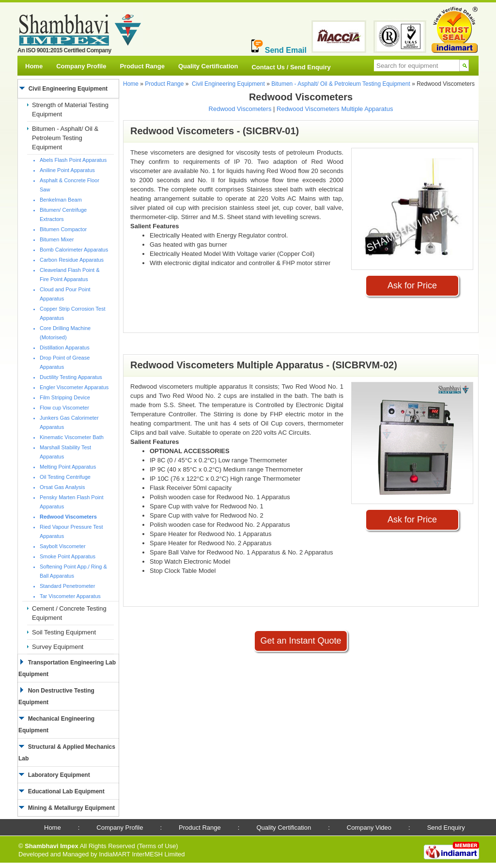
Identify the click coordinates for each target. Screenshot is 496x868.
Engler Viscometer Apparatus (74, 387)
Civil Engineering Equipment (228, 84)
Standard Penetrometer (67, 586)
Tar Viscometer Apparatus (70, 596)
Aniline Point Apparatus (67, 170)
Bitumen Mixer (57, 239)
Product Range (142, 66)
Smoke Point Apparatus (68, 556)
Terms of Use (158, 846)
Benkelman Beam (61, 200)
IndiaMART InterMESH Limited (142, 854)
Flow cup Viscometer (64, 408)
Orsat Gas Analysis (62, 487)
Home (34, 66)
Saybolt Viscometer (63, 546)
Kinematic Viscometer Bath (72, 437)
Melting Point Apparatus (68, 467)
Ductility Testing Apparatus (71, 377)
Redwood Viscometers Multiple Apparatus (335, 109)
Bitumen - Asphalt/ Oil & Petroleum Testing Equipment (65, 138)
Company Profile (81, 66)
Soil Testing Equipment (64, 632)
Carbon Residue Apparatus (72, 260)
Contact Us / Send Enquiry (291, 67)
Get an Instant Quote (301, 641)
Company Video (369, 828)
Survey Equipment (58, 647)
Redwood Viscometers (240, 109)
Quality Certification (208, 66)
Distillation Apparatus (65, 347)
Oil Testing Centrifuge (65, 477)
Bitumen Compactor (63, 229)
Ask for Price (412, 285)
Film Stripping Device (65, 397)
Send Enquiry (446, 828)
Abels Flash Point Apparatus (73, 160)
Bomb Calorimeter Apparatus (74, 250)
